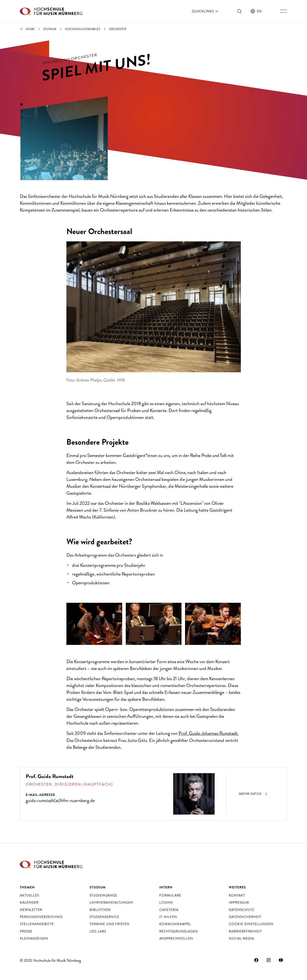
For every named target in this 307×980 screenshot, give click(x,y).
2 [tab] (22, 111)
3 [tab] (22, 118)
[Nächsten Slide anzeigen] (22, 126)
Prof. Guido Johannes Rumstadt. (209, 733)
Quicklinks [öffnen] (205, 11)
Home (30, 29)
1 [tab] (22, 104)
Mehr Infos (254, 794)
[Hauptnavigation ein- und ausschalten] (284, 11)
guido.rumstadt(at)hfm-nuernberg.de (60, 800)
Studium (50, 29)
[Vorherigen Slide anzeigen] (22, 96)
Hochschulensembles (83, 29)
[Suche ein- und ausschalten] (240, 11)
